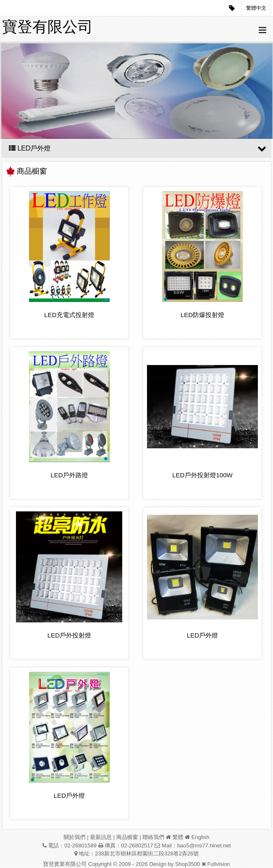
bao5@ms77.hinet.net (204, 846)
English (201, 837)
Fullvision (218, 864)
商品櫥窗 (127, 837)
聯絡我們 (153, 837)
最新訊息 (101, 837)
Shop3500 (188, 864)
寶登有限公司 (47, 27)
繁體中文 (256, 8)
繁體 (178, 837)
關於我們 (75, 837)
